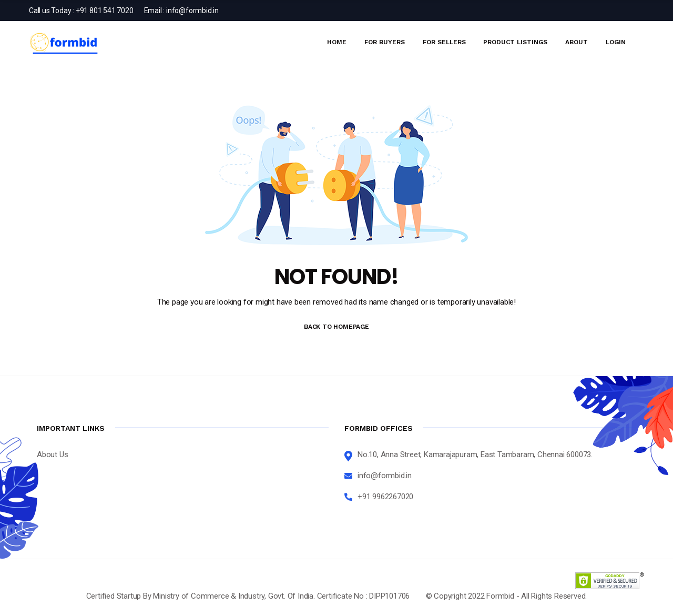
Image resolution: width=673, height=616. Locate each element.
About (577, 42)
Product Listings (515, 42)
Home (337, 42)
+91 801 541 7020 (105, 11)
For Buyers (385, 42)
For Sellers (444, 42)
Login (616, 42)
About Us (52, 455)
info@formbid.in (192, 11)
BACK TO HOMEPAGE (336, 327)
